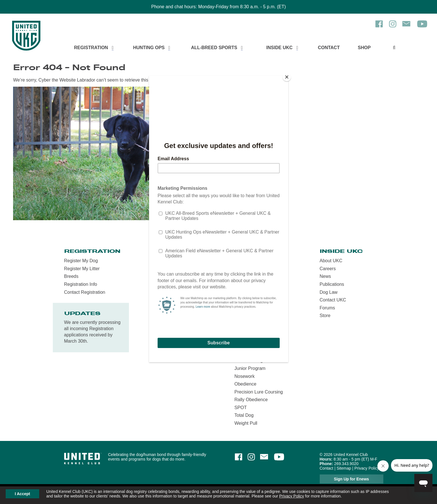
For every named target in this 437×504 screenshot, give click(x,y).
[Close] (287, 77)
